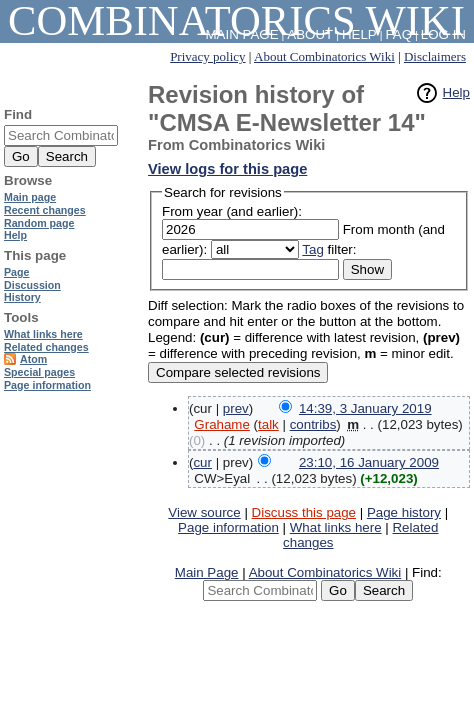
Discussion (32, 285)
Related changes (46, 347)
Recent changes (45, 210)
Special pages (39, 372)
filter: (329, 249)
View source (204, 512)
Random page (39, 223)
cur (202, 462)
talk (268, 424)
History (22, 297)
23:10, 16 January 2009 (369, 462)
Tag (313, 249)
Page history (404, 512)
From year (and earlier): (232, 211)
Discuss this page (304, 512)
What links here (336, 527)
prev (236, 408)
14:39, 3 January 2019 (365, 408)
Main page (30, 197)
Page (16, 272)
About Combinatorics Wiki (324, 56)
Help (456, 92)
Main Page (207, 572)
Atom (33, 359)
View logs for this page (227, 169)
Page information (228, 527)
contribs (313, 424)
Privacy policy (207, 56)
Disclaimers (435, 56)
